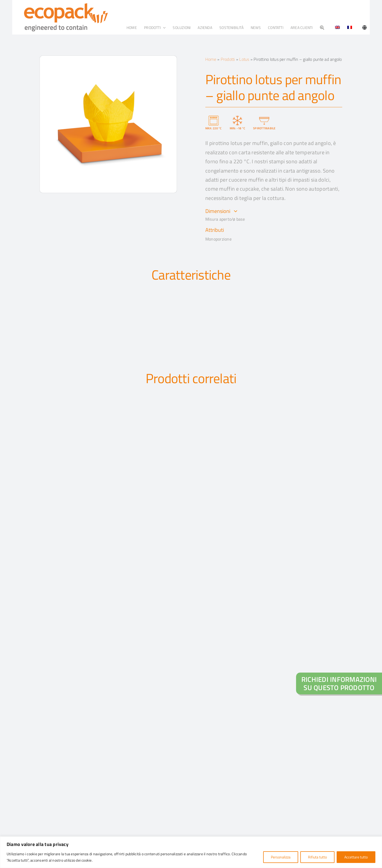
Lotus (244, 59)
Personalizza (281, 857)
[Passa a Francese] (350, 28)
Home (211, 59)
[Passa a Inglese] (336, 28)
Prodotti (228, 59)
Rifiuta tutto (317, 857)
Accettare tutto (356, 857)
